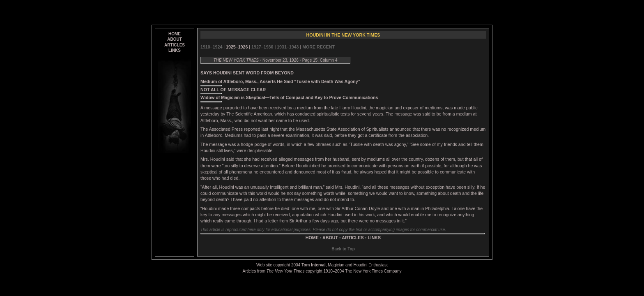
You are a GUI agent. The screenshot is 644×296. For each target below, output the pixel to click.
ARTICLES (175, 45)
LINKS (175, 50)
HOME (175, 34)
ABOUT (175, 39)
